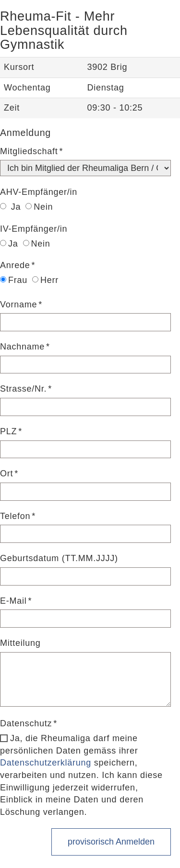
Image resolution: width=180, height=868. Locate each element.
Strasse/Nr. (23, 389)
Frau (14, 280)
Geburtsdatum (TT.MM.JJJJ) (59, 558)
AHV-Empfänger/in (39, 192)
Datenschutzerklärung (46, 763)
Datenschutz (26, 723)
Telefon (15, 516)
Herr (45, 280)
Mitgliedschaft (29, 151)
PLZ (8, 431)
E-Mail (13, 601)
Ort (6, 473)
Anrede (15, 265)
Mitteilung (20, 643)
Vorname (18, 304)
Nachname (22, 347)
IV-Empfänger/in (34, 229)
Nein (39, 207)
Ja (10, 207)
